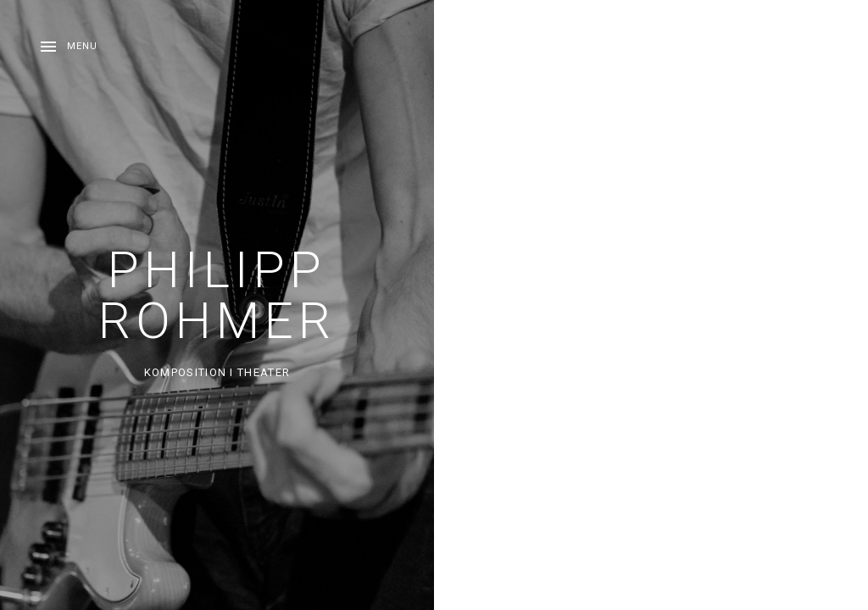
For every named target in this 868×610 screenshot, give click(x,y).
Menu (82, 46)
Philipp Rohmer (217, 295)
